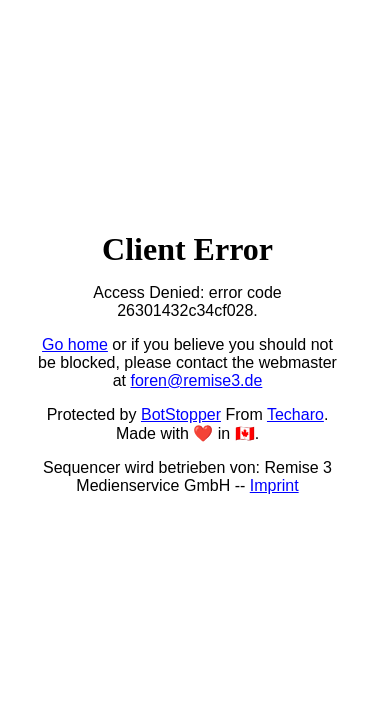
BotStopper (181, 414)
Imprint (274, 485)
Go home (75, 344)
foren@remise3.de (196, 380)
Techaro (295, 414)
